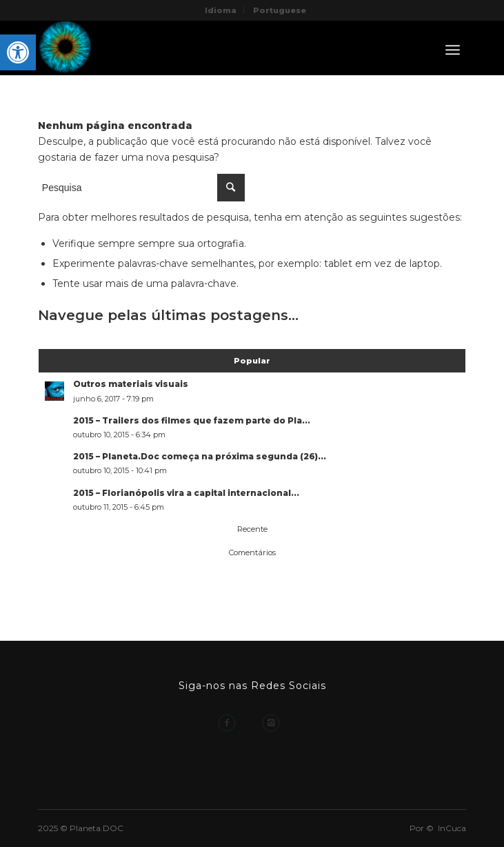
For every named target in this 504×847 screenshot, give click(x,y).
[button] (18, 52)
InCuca (452, 828)
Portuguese (280, 10)
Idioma (221, 10)
